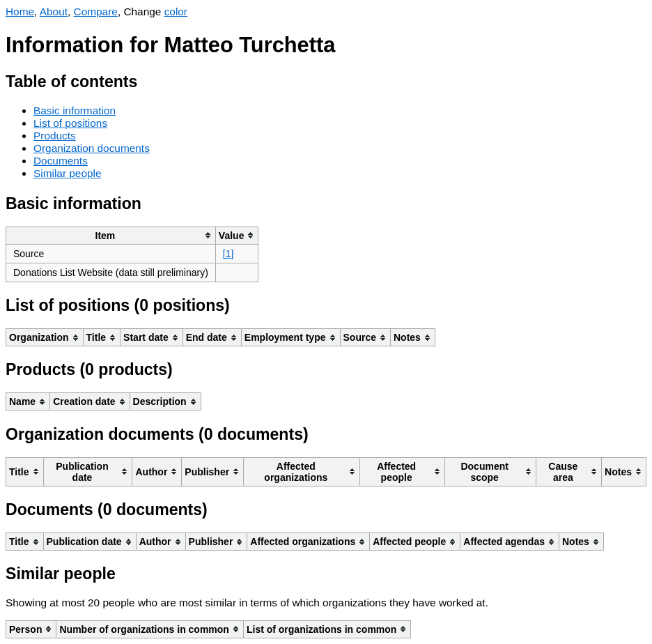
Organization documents (92, 148)
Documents (61, 161)
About (54, 11)
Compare (96, 11)
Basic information (75, 110)
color (176, 11)
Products (55, 136)
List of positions (70, 123)
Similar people (68, 173)
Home (20, 11)
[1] (228, 254)
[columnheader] (111, 235)
